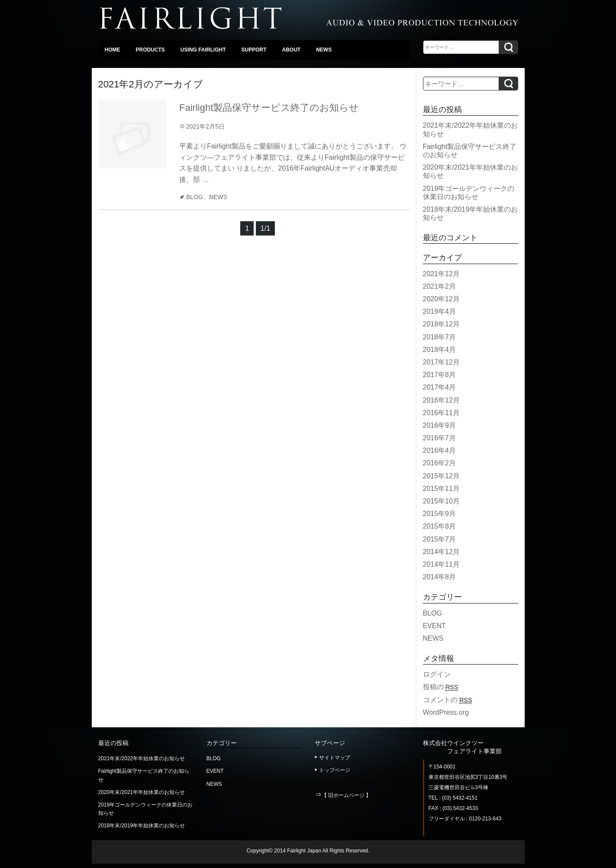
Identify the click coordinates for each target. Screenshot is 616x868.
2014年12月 (441, 552)
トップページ (335, 770)
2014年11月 (441, 564)
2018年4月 (440, 350)
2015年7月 (440, 539)
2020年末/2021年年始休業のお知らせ (142, 792)
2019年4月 (440, 311)
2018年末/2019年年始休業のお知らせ (142, 826)
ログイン (437, 674)
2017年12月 (441, 362)
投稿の (441, 687)
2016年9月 (440, 425)
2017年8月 (440, 375)
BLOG (195, 197)
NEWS (218, 197)
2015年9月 (440, 514)
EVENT (434, 626)
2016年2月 (440, 463)
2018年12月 (441, 324)
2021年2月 (440, 286)
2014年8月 (440, 577)
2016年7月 (440, 438)
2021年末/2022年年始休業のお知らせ (142, 758)
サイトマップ (335, 758)
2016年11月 (441, 413)
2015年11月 (441, 489)
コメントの (448, 700)
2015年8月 (440, 526)
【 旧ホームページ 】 (347, 795)
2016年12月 (441, 400)
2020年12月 (441, 299)
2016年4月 (440, 450)
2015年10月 (441, 501)
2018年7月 (440, 337)
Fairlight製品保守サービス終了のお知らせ (269, 108)
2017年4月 (440, 387)
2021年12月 (441, 274)
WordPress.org (446, 712)
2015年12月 (441, 476)
